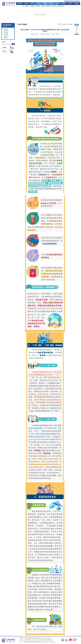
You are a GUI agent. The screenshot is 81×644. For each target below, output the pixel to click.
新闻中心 (39, 4)
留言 (77, 33)
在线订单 (58, 4)
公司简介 (27, 6)
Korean (67, 1)
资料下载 (6, 29)
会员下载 (6, 31)
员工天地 (32, 4)
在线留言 (64, 4)
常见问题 (6, 33)
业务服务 (45, 4)
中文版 (77, 1)
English (72, 1)
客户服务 (51, 4)
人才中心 (70, 4)
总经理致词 (60, 6)
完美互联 (49, 638)
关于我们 (26, 4)
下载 (77, 29)
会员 (77, 27)
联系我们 (77, 4)
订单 (77, 31)
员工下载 (6, 34)
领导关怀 (54, 6)
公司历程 (43, 6)
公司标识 (32, 6)
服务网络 (48, 6)
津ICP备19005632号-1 (48, 640)
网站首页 (20, 4)
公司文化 (38, 6)
